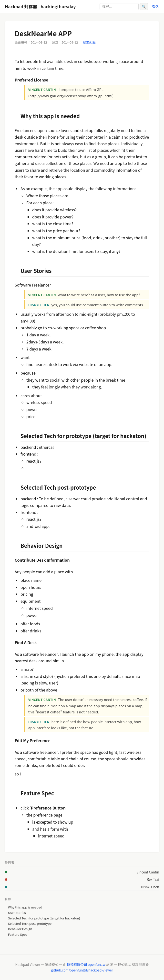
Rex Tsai (153, 879)
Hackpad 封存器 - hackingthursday (40, 6)
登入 (156, 6)
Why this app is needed (25, 907)
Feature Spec (18, 935)
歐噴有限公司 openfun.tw (86, 964)
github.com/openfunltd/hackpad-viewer (82, 970)
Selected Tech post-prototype (30, 924)
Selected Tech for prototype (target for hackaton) (44, 918)
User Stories (17, 913)
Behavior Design (20, 929)
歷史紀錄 (89, 42)
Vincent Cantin (148, 872)
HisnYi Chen (150, 887)
